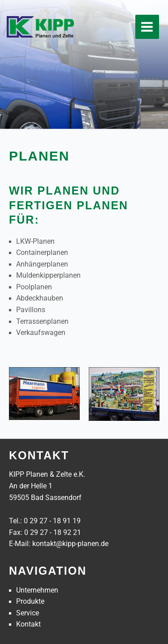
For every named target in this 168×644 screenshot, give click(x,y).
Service (28, 613)
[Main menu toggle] (147, 27)
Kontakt (28, 624)
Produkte (30, 602)
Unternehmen (37, 590)
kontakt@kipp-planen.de (70, 544)
